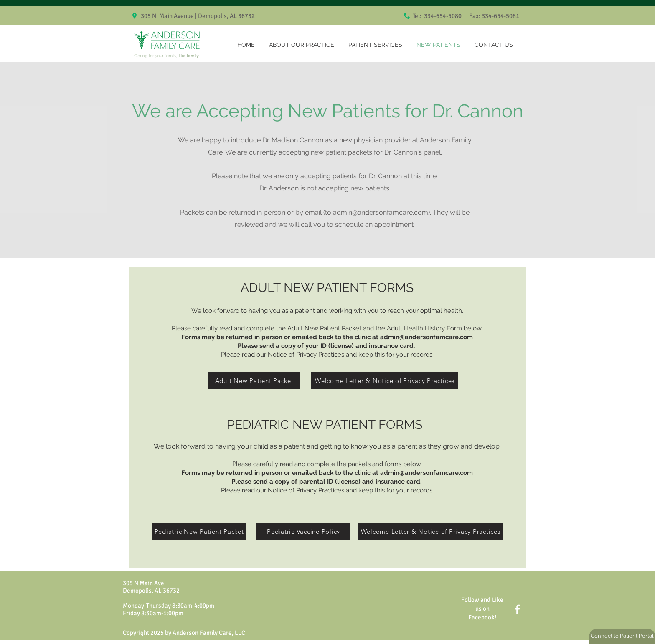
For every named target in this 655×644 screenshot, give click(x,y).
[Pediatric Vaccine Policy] (303, 532)
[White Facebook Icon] (517, 609)
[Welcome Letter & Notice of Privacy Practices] (385, 380)
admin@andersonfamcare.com (381, 212)
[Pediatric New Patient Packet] (199, 532)
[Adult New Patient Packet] (254, 380)
